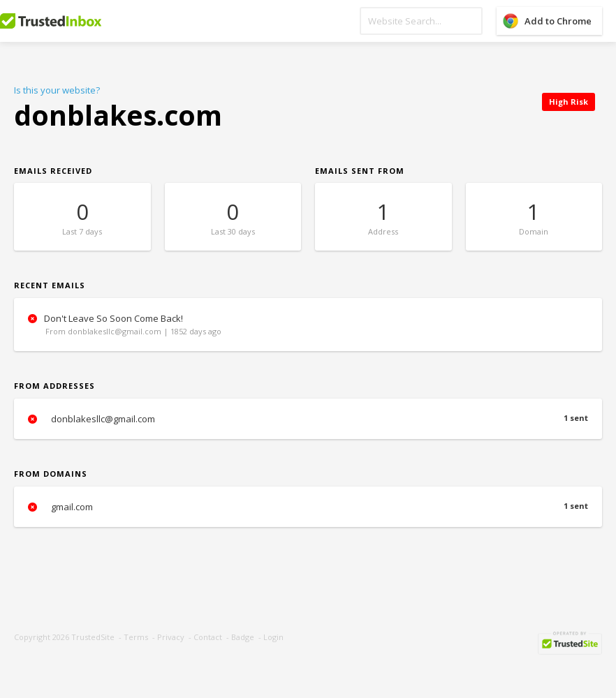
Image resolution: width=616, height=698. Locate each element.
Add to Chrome (558, 21)
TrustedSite (93, 637)
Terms (136, 637)
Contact (208, 637)
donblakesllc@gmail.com (308, 419)
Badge (243, 637)
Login (273, 637)
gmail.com (308, 507)
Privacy (171, 637)
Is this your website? (57, 90)
